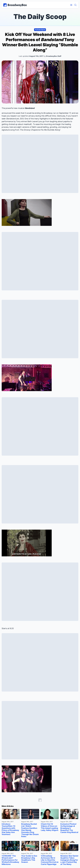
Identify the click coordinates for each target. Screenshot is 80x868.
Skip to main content (40, 0)
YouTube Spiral (40, 30)
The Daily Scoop (40, 17)
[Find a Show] (75, 5)
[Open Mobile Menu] (71, 5)
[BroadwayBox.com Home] (15, 5)
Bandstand (30, 108)
